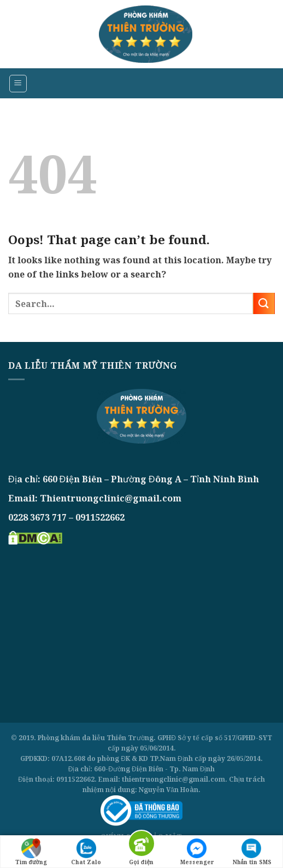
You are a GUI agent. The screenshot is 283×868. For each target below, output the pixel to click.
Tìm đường (31, 852)
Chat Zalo (86, 852)
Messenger (197, 852)
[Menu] (18, 84)
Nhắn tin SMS (252, 852)
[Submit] (264, 303)
